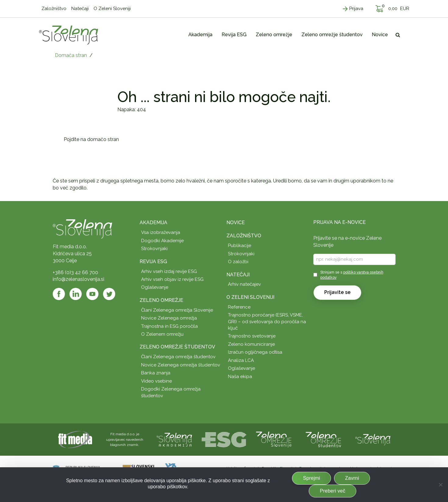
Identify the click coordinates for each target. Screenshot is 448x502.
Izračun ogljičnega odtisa (255, 352)
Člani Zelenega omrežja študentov (178, 357)
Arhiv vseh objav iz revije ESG (172, 279)
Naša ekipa (240, 376)
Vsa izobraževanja (161, 232)
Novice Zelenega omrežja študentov (181, 365)
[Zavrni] (440, 485)
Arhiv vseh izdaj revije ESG (169, 271)
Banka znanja (156, 373)
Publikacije (240, 246)
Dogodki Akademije (162, 241)
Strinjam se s (352, 275)
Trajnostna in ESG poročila (169, 326)
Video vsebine (156, 381)
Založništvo (244, 236)
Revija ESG (153, 262)
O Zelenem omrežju (162, 334)
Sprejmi (311, 478)
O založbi (238, 262)
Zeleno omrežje (161, 300)
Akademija (153, 223)
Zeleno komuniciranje (251, 344)
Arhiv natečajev (244, 284)
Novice (236, 223)
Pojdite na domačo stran (91, 139)
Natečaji (238, 275)
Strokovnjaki (154, 249)
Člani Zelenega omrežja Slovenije (177, 310)
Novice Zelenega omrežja (169, 318)
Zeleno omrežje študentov (177, 347)
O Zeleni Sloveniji (250, 297)
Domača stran (71, 55)
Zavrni (352, 478)
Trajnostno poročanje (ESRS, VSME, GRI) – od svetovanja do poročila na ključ (267, 322)
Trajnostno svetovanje (252, 336)
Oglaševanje (155, 287)
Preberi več (332, 491)
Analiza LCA (241, 360)
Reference (239, 307)
